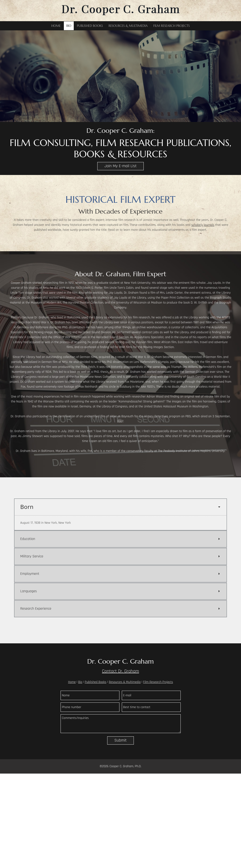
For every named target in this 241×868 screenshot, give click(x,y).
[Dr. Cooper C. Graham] (121, 11)
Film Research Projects (158, 682)
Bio (80, 682)
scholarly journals (203, 225)
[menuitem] (56, 26)
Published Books (96, 682)
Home (72, 682)
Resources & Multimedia (125, 682)
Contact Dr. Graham (120, 671)
